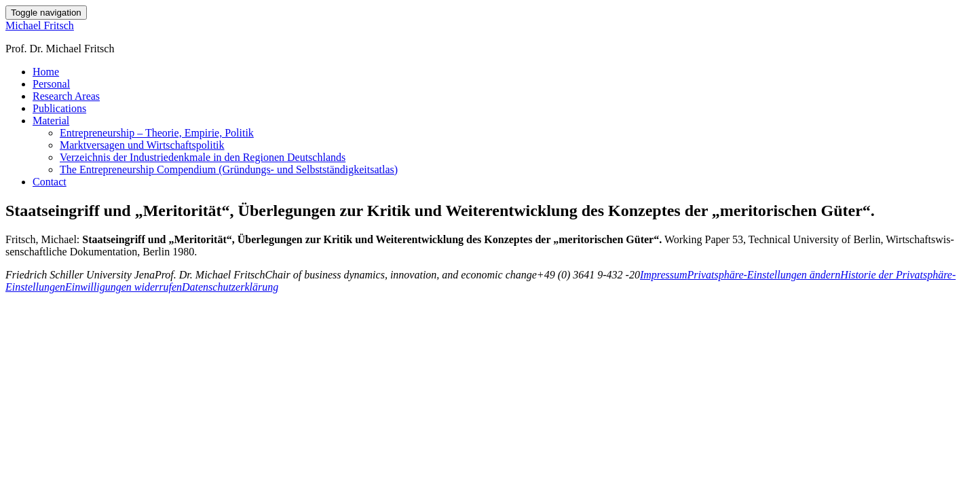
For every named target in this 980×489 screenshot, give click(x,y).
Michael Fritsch (40, 25)
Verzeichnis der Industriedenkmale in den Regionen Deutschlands (203, 157)
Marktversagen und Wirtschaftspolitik (142, 145)
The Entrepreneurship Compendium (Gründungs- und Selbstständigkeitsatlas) (229, 169)
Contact (50, 182)
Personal (51, 84)
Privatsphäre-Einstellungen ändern (764, 275)
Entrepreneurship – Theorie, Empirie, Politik (157, 133)
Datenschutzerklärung (230, 287)
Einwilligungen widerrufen (124, 287)
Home (46, 72)
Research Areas (66, 96)
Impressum (664, 275)
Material (51, 121)
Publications (59, 108)
